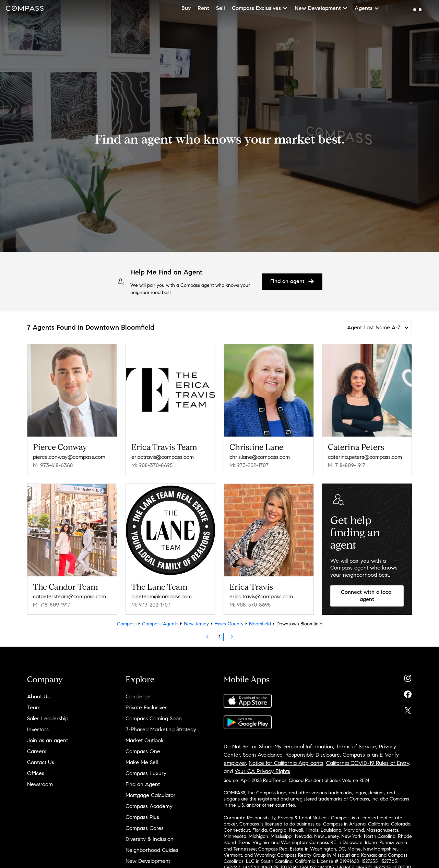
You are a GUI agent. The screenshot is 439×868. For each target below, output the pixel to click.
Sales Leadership (48, 718)
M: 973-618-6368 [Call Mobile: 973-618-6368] (53, 465)
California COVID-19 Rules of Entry (368, 763)
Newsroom (40, 784)
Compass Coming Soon (154, 718)
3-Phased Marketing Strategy (161, 729)
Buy (186, 8)
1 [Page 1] (220, 637)
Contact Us (41, 762)
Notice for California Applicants (286, 763)
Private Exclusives (146, 707)
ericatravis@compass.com (163, 457)
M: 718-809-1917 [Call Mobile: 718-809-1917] (347, 465)
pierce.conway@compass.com (69, 457)
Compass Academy (149, 806)
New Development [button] (321, 8)
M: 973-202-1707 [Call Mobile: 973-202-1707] (249, 465)
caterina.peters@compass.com (365, 457)
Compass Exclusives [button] (260, 8)
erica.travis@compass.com (261, 596)
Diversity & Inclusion (150, 839)
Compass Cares (145, 828)
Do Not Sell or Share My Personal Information (278, 747)
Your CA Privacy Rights (262, 771)
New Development (148, 861)
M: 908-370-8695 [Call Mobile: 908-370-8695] (152, 465)
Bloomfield (260, 624)
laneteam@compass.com (162, 596)
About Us (38, 696)
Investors (38, 729)
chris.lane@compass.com (260, 457)
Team (34, 707)
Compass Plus (142, 817)
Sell (221, 8)
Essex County (229, 624)
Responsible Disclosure (313, 755)
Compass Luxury (146, 773)
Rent (203, 8)
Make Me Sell (142, 762)
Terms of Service (356, 747)
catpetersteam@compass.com (69, 596)
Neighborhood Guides (152, 850)
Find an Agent (143, 784)
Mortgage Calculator (151, 795)
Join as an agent (48, 740)
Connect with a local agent (367, 596)
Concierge (138, 696)
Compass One (143, 751)
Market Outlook (145, 740)
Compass (127, 624)
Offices (36, 773)
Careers (37, 751)
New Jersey (196, 624)
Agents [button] (367, 8)
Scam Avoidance (263, 755)
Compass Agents (160, 624)
